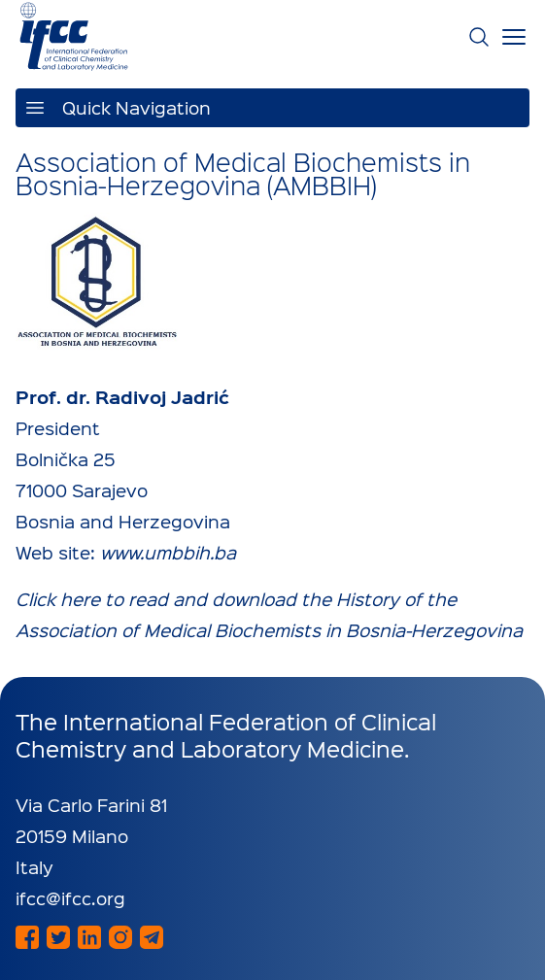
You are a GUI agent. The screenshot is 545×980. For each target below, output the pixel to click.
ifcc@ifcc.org (70, 898)
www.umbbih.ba (168, 552)
